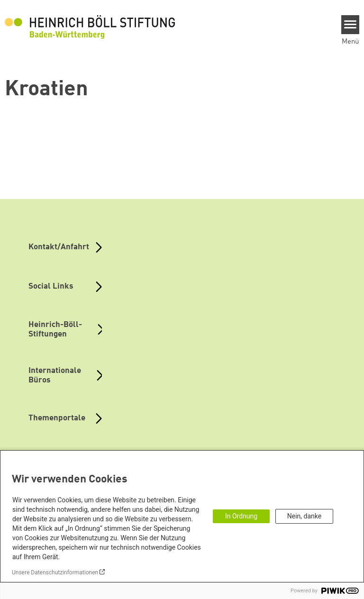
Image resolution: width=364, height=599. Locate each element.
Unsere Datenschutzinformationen (55, 572)
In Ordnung (241, 516)
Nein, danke (304, 516)
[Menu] (350, 25)
